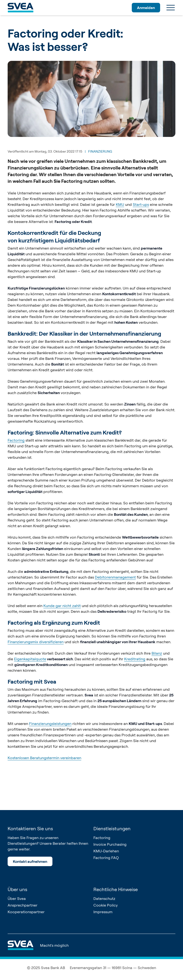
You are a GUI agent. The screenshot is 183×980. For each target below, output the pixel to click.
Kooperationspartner (26, 912)
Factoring (16, 440)
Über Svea (17, 898)
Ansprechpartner (23, 905)
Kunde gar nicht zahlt (62, 606)
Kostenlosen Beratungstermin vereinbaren (44, 758)
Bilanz (157, 653)
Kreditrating (135, 659)
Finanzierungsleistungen (50, 724)
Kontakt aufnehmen (30, 861)
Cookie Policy (106, 905)
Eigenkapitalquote (30, 659)
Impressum (103, 912)
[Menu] (171, 8)
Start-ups (141, 204)
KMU (120, 204)
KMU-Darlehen (106, 851)
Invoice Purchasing (110, 844)
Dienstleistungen (112, 828)
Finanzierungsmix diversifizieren (36, 642)
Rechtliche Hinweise (116, 889)
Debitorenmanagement (115, 577)
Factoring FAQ (106, 858)
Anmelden (146, 8)
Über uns (17, 889)
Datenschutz (104, 898)
